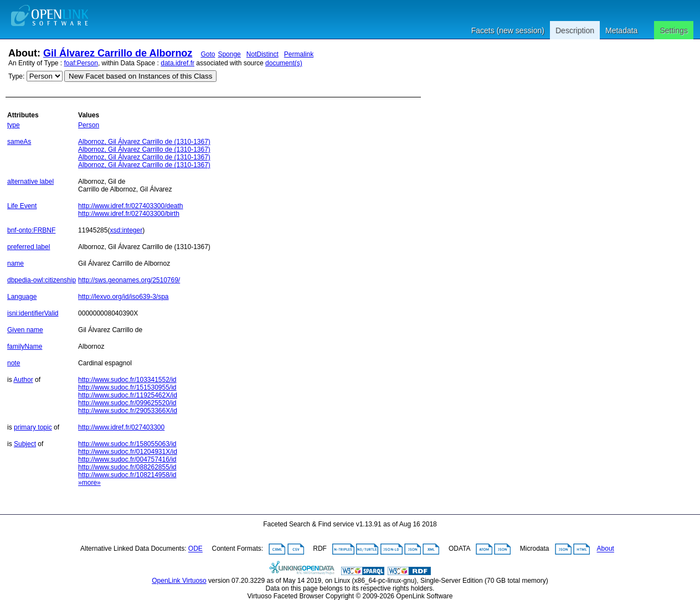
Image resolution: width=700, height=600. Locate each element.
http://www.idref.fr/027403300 (121, 427)
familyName (25, 346)
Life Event (22, 206)
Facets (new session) (508, 30)
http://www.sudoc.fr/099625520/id (127, 403)
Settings (674, 30)
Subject (25, 444)
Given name (25, 330)
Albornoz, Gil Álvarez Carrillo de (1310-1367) (144, 142)
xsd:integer (126, 230)
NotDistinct (262, 54)
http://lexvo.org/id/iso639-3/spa (123, 297)
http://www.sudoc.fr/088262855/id (127, 467)
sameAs (19, 142)
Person (89, 125)
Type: (16, 76)
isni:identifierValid (33, 313)
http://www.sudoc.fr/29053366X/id (128, 411)
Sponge (229, 54)
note (14, 363)
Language (22, 297)
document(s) (284, 63)
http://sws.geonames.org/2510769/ (129, 280)
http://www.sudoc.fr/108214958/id (127, 475)
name (16, 263)
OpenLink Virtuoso (179, 581)
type (14, 125)
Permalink (299, 54)
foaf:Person (81, 63)
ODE (195, 549)
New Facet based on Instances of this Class (140, 76)
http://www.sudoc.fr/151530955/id (127, 387)
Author (23, 380)
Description (575, 30)
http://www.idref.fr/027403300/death (130, 206)
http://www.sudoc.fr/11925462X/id (128, 395)
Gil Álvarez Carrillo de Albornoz (118, 53)
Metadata (621, 30)
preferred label (29, 247)
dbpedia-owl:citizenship (42, 280)
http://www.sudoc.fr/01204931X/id (128, 452)
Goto (208, 54)
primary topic (33, 427)
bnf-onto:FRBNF (31, 230)
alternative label (30, 182)
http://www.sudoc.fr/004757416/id (127, 459)
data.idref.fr (177, 63)
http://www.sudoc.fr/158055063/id (127, 444)
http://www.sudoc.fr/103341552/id (127, 380)
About (606, 549)
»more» (89, 483)
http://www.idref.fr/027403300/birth (129, 214)
